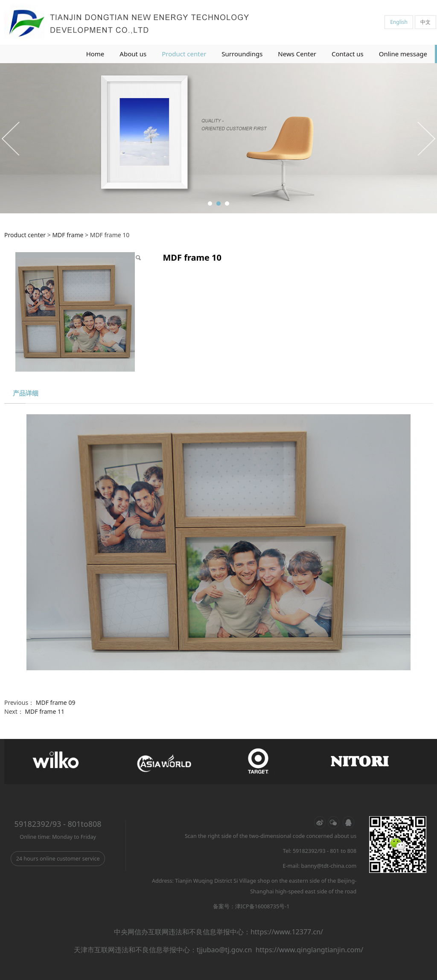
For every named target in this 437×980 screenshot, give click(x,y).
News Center (297, 54)
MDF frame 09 (56, 702)
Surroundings (242, 54)
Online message (403, 54)
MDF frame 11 (45, 711)
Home (95, 54)
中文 (425, 22)
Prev (12, 138)
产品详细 (26, 393)
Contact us (348, 54)
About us (133, 54)
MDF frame (68, 235)
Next (425, 138)
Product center (184, 54)
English (399, 22)
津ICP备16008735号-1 (262, 906)
